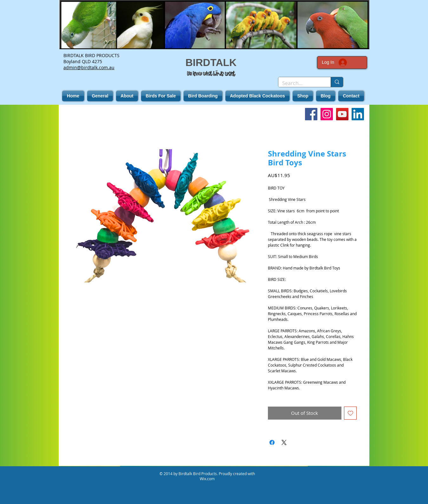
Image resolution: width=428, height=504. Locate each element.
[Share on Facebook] (272, 442)
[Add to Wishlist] (350, 413)
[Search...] (300, 83)
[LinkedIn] (358, 114)
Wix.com (207, 479)
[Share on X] (284, 442)
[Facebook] (311, 114)
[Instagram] (327, 114)
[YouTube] (342, 114)
